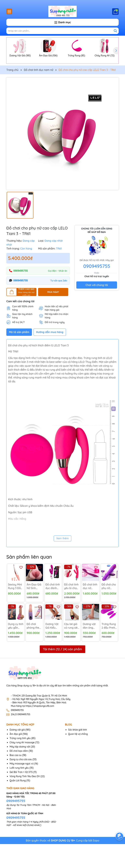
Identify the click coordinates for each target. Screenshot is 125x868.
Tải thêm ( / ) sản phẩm (62, 673)
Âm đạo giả (16, 758)
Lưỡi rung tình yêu (19, 792)
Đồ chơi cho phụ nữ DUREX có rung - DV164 (109, 610)
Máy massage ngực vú (22, 788)
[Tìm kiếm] (115, 31)
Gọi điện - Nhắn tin (58, 295)
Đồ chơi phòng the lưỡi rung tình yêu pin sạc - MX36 (34, 650)
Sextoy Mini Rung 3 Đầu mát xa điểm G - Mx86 (16, 610)
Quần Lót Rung (18, 804)
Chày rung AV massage (22, 766)
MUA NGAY (53, 316)
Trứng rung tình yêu (20, 762)
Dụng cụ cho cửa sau (21, 783)
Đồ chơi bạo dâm (19, 775)
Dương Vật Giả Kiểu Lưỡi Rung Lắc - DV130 (53, 650)
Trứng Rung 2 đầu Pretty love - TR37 (109, 650)
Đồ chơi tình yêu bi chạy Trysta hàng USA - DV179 (72, 610)
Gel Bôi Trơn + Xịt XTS (21, 796)
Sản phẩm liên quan (29, 581)
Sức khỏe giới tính (78, 754)
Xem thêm (62, 562)
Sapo (96, 864)
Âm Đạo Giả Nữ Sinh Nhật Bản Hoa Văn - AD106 (34, 610)
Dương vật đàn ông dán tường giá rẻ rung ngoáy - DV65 (90, 650)
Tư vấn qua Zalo (59, 305)
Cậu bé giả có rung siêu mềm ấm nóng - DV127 (72, 650)
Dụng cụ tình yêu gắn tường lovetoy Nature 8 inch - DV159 (16, 650)
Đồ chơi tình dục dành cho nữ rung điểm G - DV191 (53, 610)
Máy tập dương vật (20, 771)
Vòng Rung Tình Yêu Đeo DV (25, 800)
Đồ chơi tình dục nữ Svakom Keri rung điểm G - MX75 (90, 610)
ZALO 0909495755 (21, 738)
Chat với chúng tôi (97, 309)
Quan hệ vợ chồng (78, 758)
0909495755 (21, 295)
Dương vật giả (17, 754)
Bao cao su (16, 779)
